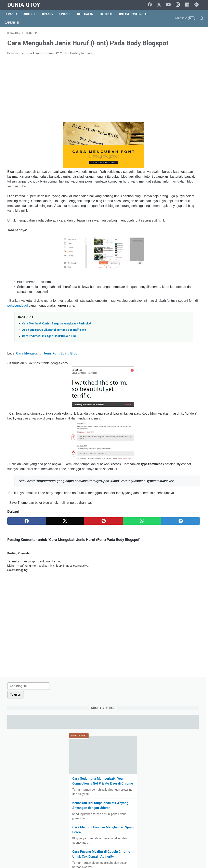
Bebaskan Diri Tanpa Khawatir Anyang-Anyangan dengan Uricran (174, 169)
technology (160, 522)
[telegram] (198, 5)
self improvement (164, 507)
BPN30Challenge (164, 425)
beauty (186, 402)
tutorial (174, 530)
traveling (159, 530)
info (155, 470)
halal (168, 462)
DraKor (50, 14)
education (173, 447)
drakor (157, 447)
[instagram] (180, 5)
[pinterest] (72, 573)
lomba (172, 477)
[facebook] (152, 5)
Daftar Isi (15, 23)
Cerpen (158, 432)
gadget (187, 455)
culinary (158, 440)
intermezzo (170, 470)
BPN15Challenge (164, 417)
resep (192, 492)
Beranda (14, 14)
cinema (189, 432)
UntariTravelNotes (137, 14)
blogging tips (177, 410)
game (157, 462)
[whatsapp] (98, 573)
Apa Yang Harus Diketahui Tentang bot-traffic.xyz (54, 362)
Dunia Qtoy (24, 5)
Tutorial (109, 14)
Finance (68, 14)
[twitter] (161, 5)
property (158, 492)
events (188, 447)
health (180, 462)
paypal (174, 485)
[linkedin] (189, 5)
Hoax (193, 462)
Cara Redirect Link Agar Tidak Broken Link (49, 368)
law (185, 470)
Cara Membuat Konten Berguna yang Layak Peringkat (57, 356)
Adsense (32, 14)
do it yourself (189, 440)
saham (171, 500)
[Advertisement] (72, 102)
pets (186, 485)
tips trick (187, 522)
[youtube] (170, 5)
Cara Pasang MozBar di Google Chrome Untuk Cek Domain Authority (173, 223)
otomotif (187, 477)
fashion (158, 455)
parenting (159, 485)
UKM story (190, 530)
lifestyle (158, 477)
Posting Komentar (82, 66)
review (157, 500)
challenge (173, 432)
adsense (158, 402)
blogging (158, 410)
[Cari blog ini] (172, 38)
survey (178, 515)
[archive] (165, 380)
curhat (172, 440)
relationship (176, 492)
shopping (187, 507)
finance (172, 455)
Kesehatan (88, 14)
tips (174, 522)
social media (161, 515)
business (185, 425)
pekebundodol (88, 333)
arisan (173, 402)
